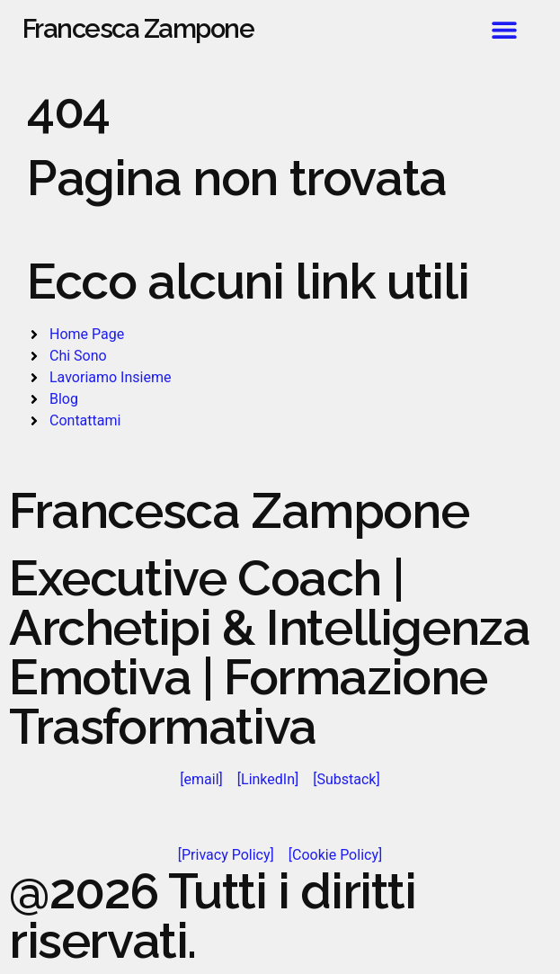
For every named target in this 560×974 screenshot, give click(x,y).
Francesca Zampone (138, 29)
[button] (504, 29)
